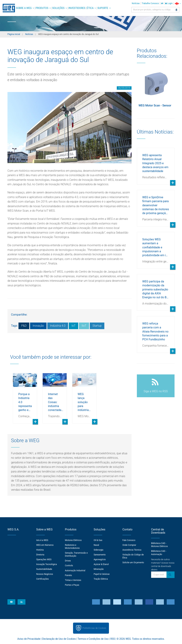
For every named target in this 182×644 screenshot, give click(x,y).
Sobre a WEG (24, 8)
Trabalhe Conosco (150, 3)
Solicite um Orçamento (133, 563)
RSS (113, 639)
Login (169, 3)
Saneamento (100, 555)
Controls (69, 566)
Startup (97, 326)
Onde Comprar (129, 545)
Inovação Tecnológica (47, 564)
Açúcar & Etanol (101, 564)
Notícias (136, 3)
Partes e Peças (72, 585)
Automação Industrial (75, 571)
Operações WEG (44, 559)
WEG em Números (45, 545)
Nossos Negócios (45, 574)
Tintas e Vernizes (73, 580)
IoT (73, 326)
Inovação (38, 326)
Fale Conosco (129, 540)
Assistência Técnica (132, 550)
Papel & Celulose (102, 574)
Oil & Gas (98, 540)
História (40, 550)
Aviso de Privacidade (29, 639)
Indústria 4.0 (58, 326)
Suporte (103, 8)
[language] (178, 3)
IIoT (84, 326)
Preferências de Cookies (94, 628)
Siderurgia (98, 550)
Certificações (43, 579)
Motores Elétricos (73, 540)
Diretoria (40, 555)
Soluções (58, 8)
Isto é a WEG (42, 540)
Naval (96, 545)
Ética (90, 8)
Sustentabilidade (44, 569)
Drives (68, 561)
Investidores (77, 8)
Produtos (42, 8)
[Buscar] (176, 10)
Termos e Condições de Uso (93, 639)
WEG (8, 8)
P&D (24, 326)
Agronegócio (100, 559)
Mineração (99, 569)
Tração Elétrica (101, 579)
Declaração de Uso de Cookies (59, 639)
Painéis (68, 575)
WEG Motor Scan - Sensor (155, 105)
